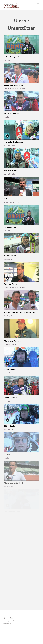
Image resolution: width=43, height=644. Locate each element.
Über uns (34, 616)
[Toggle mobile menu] (38, 4)
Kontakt (37, 622)
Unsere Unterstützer (30, 619)
